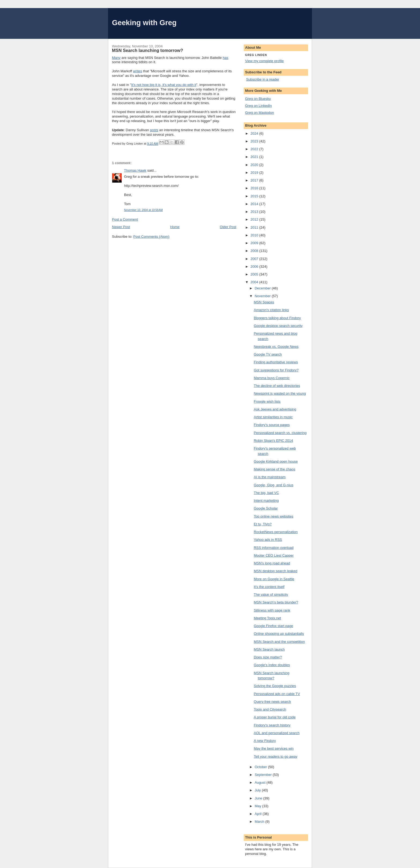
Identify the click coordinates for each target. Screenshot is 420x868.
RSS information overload (273, 548)
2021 (255, 157)
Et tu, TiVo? (263, 524)
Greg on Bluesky (258, 99)
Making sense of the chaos (274, 469)
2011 (255, 227)
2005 (255, 274)
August (261, 782)
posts (154, 130)
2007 (255, 259)
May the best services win (274, 748)
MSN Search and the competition (279, 642)
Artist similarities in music (273, 417)
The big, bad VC (266, 493)
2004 (255, 282)
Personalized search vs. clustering (280, 433)
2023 (255, 141)
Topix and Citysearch (270, 709)
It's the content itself (269, 587)
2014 (255, 204)
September (264, 775)
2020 (255, 165)
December (263, 288)
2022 (255, 149)
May (258, 806)
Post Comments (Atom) (151, 237)
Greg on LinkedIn (258, 106)
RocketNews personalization (276, 532)
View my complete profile (264, 61)
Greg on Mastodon (260, 113)
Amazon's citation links (271, 310)
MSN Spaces (264, 302)
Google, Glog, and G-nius (273, 485)
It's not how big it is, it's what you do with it (164, 85)
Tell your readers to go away (275, 756)
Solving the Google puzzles (275, 686)
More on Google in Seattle (274, 579)
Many (116, 58)
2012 (255, 219)
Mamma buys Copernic (272, 378)
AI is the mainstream (270, 477)
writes (138, 71)
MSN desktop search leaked (275, 571)
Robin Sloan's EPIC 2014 (273, 441)
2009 (255, 243)
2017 (255, 180)
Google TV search (268, 354)
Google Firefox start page (273, 626)
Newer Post (121, 227)
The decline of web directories (277, 386)
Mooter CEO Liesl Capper (274, 555)
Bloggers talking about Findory (277, 318)
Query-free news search (272, 702)
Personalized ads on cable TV (277, 694)
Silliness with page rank (272, 610)
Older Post (228, 227)
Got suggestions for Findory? (276, 370)
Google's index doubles (272, 665)
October (261, 767)
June (259, 798)
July (258, 790)
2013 (255, 212)
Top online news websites (273, 516)
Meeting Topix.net (267, 618)
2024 (255, 133)
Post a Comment (125, 219)
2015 (255, 196)
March (260, 822)
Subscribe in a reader (263, 79)
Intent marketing (266, 501)
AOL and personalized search (277, 733)
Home (175, 227)
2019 (255, 173)
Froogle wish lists (267, 401)
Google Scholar (266, 508)
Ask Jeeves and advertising (275, 409)
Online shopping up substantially (279, 634)
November (263, 296)
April (259, 814)
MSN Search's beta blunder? (276, 602)
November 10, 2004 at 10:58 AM (143, 210)
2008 (255, 251)
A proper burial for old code (275, 717)
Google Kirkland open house (276, 461)
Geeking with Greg (144, 23)
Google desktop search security (278, 326)
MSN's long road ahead (272, 563)
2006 (255, 267)
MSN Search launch (269, 649)
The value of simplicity (271, 595)
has (225, 58)
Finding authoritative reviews (276, 362)
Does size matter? (268, 657)
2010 (255, 235)
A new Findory (265, 741)
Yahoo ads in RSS (268, 540)
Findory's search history (272, 725)
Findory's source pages (272, 425)
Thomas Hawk (135, 170)
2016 (255, 188)
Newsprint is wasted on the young (280, 393)
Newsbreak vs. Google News (276, 347)
